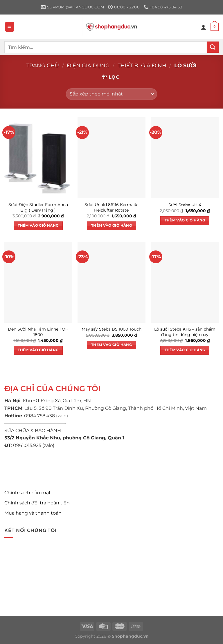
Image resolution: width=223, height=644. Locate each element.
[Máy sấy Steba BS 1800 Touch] (111, 282)
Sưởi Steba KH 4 (185, 205)
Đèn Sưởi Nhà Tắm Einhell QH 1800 (38, 332)
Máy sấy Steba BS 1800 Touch (111, 329)
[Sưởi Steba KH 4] (185, 158)
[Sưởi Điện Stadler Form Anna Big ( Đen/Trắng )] (38, 158)
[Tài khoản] (204, 27)
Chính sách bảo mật (28, 493)
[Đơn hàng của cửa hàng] (111, 94)
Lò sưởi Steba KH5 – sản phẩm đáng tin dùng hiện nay (185, 332)
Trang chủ (43, 65)
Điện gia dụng (88, 65)
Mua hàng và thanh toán (33, 513)
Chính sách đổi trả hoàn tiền (37, 503)
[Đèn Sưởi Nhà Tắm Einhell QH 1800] (38, 282)
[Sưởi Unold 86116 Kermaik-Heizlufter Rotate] (111, 158)
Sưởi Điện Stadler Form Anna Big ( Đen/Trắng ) (38, 207)
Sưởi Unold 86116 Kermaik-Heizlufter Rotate (111, 207)
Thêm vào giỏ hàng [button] (38, 226)
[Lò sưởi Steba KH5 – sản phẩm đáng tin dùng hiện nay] (185, 282)
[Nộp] (213, 47)
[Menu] (10, 27)
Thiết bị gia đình (142, 65)
